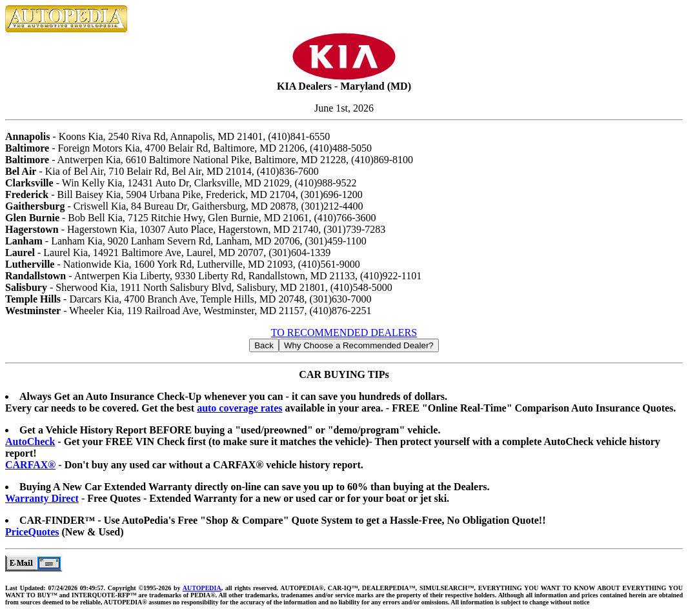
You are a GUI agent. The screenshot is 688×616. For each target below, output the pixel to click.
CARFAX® (30, 465)
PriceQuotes (32, 532)
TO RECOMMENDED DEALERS (344, 333)
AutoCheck (30, 442)
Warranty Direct (42, 498)
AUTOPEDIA (202, 588)
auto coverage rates (239, 408)
